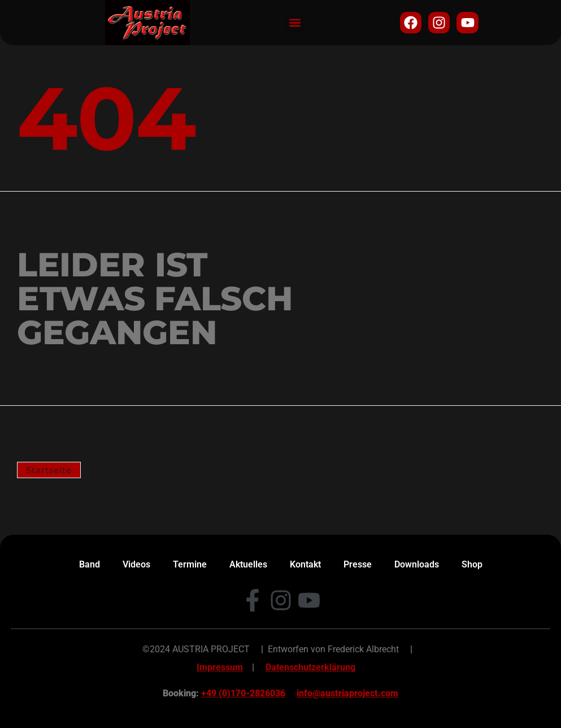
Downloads (417, 564)
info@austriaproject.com (347, 693)
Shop (472, 564)
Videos (136, 564)
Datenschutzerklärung (310, 667)
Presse (358, 564)
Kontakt (305, 564)
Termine (190, 564)
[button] (295, 23)
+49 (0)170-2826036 (243, 693)
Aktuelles (248, 564)
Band (90, 564)
